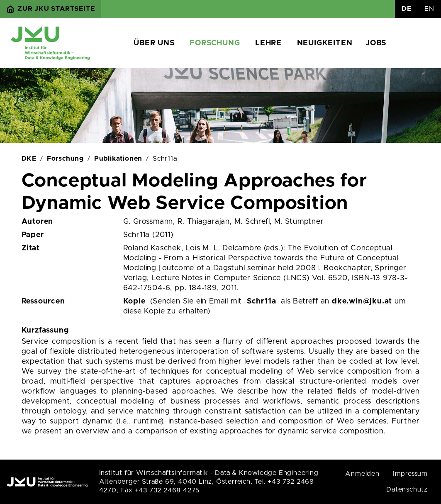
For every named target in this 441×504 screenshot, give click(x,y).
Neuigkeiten (325, 43)
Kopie (134, 301)
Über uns (154, 43)
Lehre (268, 43)
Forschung (215, 43)
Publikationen (118, 159)
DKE (29, 159)
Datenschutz (407, 489)
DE (407, 9)
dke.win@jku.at (362, 301)
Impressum (410, 474)
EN (429, 9)
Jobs (376, 43)
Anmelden (362, 474)
